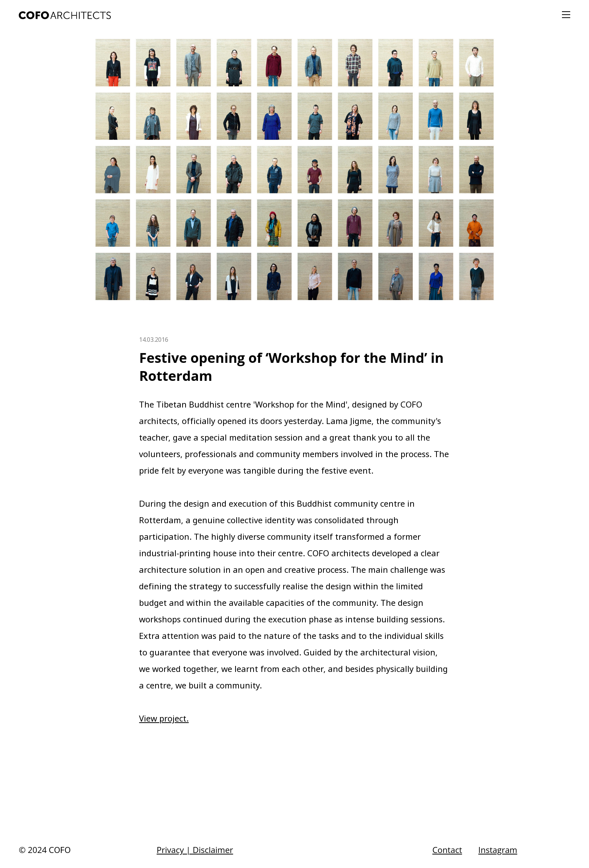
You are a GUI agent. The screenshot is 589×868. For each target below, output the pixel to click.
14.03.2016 (154, 340)
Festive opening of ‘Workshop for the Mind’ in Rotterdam (291, 367)
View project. (164, 719)
